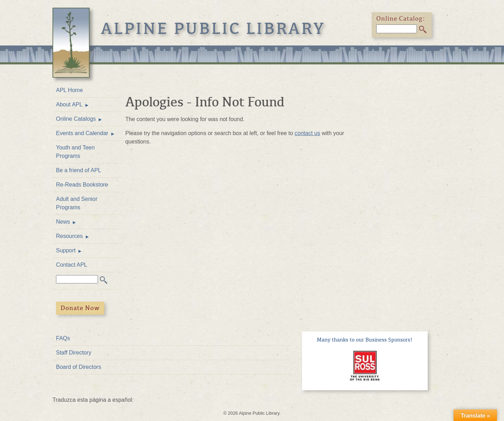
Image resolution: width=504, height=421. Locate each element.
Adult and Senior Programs (77, 203)
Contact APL (72, 265)
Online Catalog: (401, 19)
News (63, 222)
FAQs (63, 338)
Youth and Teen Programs (75, 152)
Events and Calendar (82, 133)
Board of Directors (79, 367)
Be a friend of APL (79, 170)
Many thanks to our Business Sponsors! (365, 340)
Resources (69, 236)
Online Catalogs (76, 119)
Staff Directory (74, 353)
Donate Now (80, 308)
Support (66, 250)
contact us (307, 133)
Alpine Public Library (213, 29)
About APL (69, 104)
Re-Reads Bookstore (82, 185)
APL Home (69, 90)
